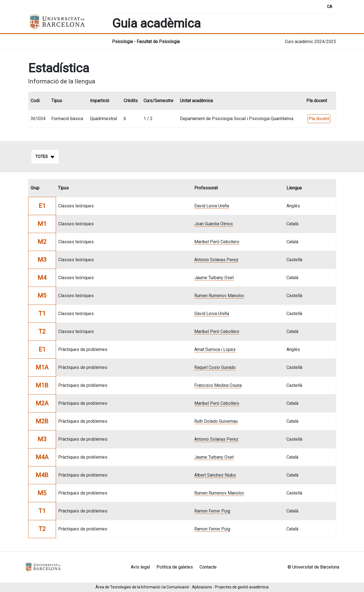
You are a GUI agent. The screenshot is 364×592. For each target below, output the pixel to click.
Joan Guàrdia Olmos (214, 224)
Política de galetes (175, 567)
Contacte (208, 567)
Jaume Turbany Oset (214, 278)
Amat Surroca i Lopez (215, 349)
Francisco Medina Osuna (218, 385)
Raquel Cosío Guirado (215, 367)
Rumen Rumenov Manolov (219, 296)
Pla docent (319, 119)
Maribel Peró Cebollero (217, 242)
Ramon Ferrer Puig (212, 511)
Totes (45, 157)
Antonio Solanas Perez (216, 260)
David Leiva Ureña (212, 206)
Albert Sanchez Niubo (215, 475)
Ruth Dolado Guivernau (216, 421)
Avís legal (140, 567)
